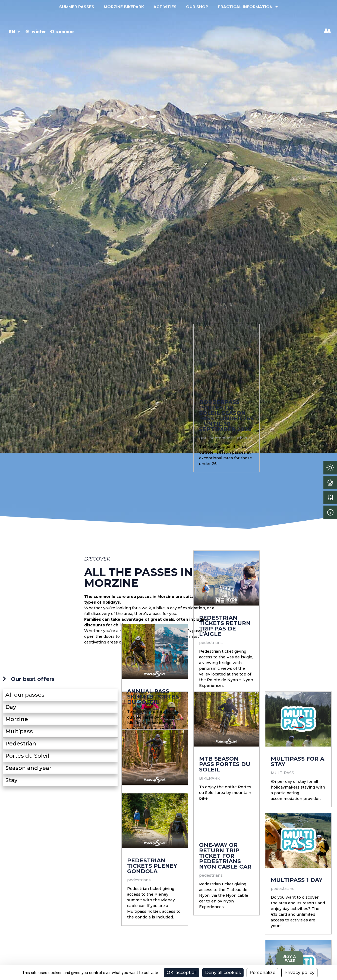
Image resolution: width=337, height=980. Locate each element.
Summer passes (77, 7)
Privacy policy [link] (299, 973)
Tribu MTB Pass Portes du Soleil (130, 783)
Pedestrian (21, 744)
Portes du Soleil (27, 756)
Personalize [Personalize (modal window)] (262, 973)
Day (11, 707)
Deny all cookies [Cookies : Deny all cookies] (223, 973)
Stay (11, 780)
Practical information (248, 7)
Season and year (28, 768)
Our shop (197, 7)
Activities (165, 7)
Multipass (19, 731)
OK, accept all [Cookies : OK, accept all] (182, 973)
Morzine (17, 719)
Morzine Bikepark (124, 7)
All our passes (25, 695)
